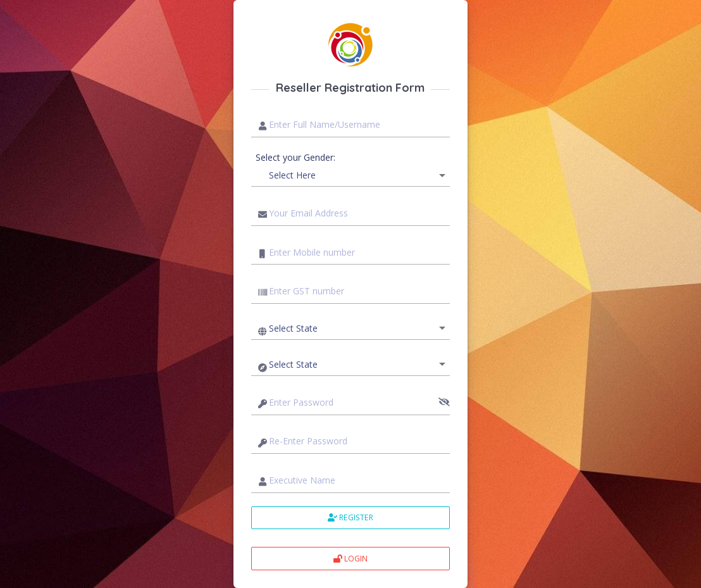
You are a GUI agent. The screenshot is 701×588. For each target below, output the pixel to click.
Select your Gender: (295, 157)
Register (350, 517)
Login (350, 559)
